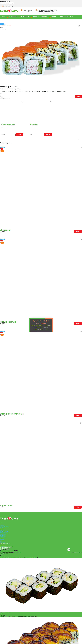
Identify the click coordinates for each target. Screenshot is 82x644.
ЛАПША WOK (3, 534)
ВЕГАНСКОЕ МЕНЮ (4, 532)
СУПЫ (1, 538)
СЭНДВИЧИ (3, 535)
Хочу (19, 135)
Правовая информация (4, 549)
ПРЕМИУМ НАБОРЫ (4, 527)
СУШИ (1, 529)
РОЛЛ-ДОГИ (3, 536)
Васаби (34, 125)
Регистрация (11, 6)
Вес (7, 25)
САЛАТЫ (2, 539)
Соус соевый (8, 125)
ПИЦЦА (2, 530)
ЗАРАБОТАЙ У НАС (66, 17)
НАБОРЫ (2, 525)
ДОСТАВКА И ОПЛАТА (40, 17)
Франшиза (2, 543)
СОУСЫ (2, 540)
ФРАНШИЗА (13, 17)
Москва (8, 1)
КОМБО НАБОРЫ (4, 533)
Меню (1, 541)
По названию (3, 25)
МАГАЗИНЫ (25, 17)
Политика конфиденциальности (6, 546)
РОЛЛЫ (2, 528)
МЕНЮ (3, 17)
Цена (10, 25)
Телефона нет (28, 10)
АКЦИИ (54, 17)
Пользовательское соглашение (6, 547)
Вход (6, 6)
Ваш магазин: (3, 1)
